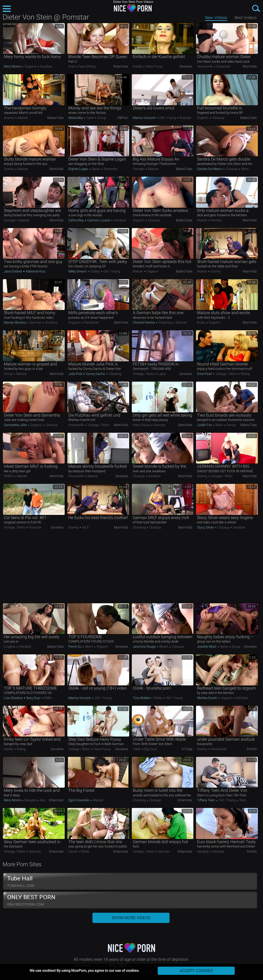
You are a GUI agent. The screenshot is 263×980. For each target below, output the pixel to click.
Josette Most (207, 647)
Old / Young (167, 118)
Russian (185, 118)
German (35, 322)
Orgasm (31, 66)
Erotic (201, 322)
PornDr (252, 749)
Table (137, 749)
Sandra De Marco (210, 169)
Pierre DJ (75, 647)
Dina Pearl (205, 374)
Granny (9, 118)
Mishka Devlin (208, 698)
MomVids (250, 66)
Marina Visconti (144, 118)
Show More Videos (131, 918)
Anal (72, 66)
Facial (73, 851)
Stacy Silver (206, 527)
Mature (22, 118)
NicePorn (131, 8)
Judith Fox (205, 425)
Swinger (139, 169)
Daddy (138, 66)
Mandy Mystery (15, 322)
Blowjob (30, 800)
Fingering (165, 322)
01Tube (187, 749)
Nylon (96, 169)
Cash (90, 118)
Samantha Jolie (16, 425)
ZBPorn (123, 118)
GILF (85, 527)
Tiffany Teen (206, 800)
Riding (245, 374)
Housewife (205, 66)
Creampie (223, 66)
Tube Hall (130, 881)
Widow (202, 271)
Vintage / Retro (144, 374)
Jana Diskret (13, 271)
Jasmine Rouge (145, 647)
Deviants (186, 66)
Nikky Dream (78, 271)
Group (101, 118)
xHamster (121, 66)
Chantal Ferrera (144, 322)
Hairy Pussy (154, 66)
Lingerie (10, 647)
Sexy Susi (33, 698)
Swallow (46, 66)
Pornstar (35, 527)
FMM (47, 698)
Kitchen (216, 220)
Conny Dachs (95, 374)
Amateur (120, 220)
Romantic (110, 169)
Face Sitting (87, 66)
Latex (162, 374)
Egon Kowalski (79, 800)
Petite (158, 698)
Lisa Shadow (14, 698)
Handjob (25, 647)
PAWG (9, 476)
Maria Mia (76, 118)
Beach (164, 647)
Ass (42, 800)
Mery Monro (13, 66)
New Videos (216, 18)
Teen (242, 800)
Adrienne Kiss (35, 271)
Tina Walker (142, 698)
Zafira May (76, 220)
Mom (245, 169)
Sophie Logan (79, 169)
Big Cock (150, 749)
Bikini (219, 425)
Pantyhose (91, 322)
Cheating (115, 374)
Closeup (218, 118)
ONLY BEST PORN (130, 900)
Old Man (242, 698)
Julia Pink (76, 374)
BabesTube (55, 118)
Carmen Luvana (99, 220)
